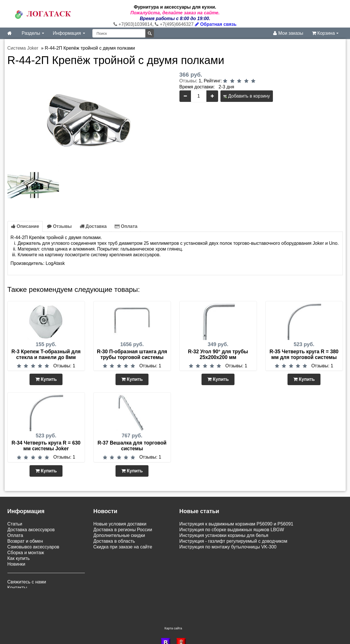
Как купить (19, 558)
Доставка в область (114, 541)
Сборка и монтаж (26, 553)
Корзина (325, 33)
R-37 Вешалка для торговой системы (132, 446)
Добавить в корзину (247, 96)
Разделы (33, 33)
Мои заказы (288, 33)
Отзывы (188, 81)
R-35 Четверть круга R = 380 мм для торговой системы (304, 354)
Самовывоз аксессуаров (33, 547)
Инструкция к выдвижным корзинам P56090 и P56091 (236, 524)
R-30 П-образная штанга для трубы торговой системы (132, 354)
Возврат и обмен (25, 541)
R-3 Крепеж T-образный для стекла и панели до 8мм (46, 354)
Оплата (126, 226)
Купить (46, 379)
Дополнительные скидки (119, 535)
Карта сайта (173, 608)
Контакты (17, 588)
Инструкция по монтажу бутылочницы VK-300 (228, 547)
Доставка (93, 226)
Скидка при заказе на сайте (123, 547)
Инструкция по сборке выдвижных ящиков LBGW (232, 530)
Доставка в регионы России (123, 530)
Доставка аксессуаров (31, 530)
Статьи (15, 524)
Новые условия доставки (120, 524)
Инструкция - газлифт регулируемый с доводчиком (233, 541)
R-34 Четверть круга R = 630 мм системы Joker (46, 446)
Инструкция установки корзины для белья (224, 535)
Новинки (16, 564)
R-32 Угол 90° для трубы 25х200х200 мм (218, 354)
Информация (69, 33)
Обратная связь (216, 24)
